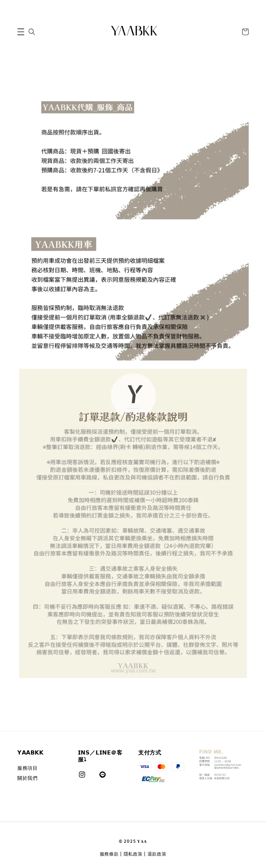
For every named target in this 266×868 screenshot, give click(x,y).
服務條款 (109, 854)
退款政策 (157, 854)
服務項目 (27, 768)
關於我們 (27, 778)
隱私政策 (133, 854)
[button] (21, 32)
